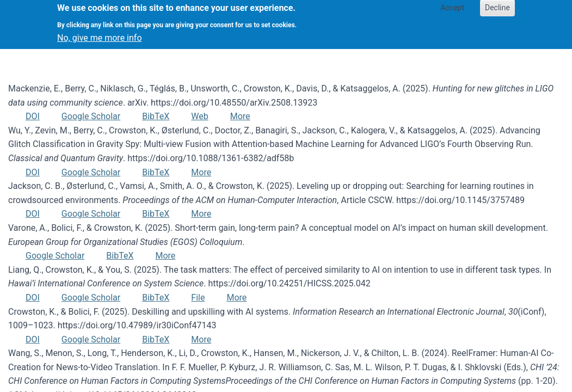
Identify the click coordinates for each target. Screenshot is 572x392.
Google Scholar (91, 116)
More (240, 116)
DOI (33, 116)
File (198, 298)
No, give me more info (99, 33)
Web (199, 116)
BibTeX (156, 116)
